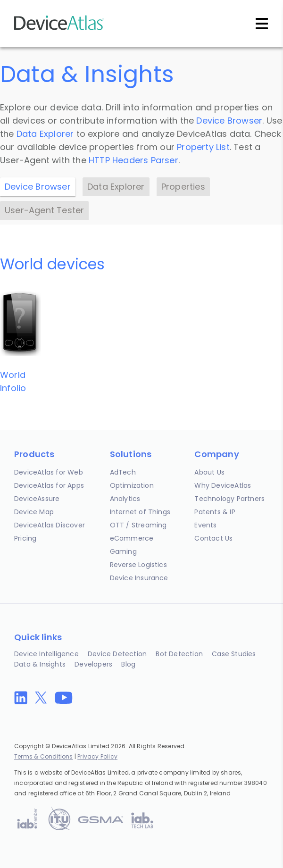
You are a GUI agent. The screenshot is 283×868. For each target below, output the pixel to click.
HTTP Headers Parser (133, 160)
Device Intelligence (46, 654)
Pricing (25, 538)
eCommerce (132, 538)
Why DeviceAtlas (223, 485)
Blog (128, 664)
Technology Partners (229, 499)
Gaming (123, 551)
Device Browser (229, 121)
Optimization (132, 485)
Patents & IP (215, 512)
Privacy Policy (97, 756)
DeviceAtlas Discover (50, 525)
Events (205, 525)
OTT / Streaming (138, 525)
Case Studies (234, 654)
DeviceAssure (37, 499)
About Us (209, 472)
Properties (183, 187)
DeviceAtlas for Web (49, 472)
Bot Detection (179, 654)
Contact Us (213, 538)
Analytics (125, 499)
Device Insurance (139, 578)
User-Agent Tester (44, 210)
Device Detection (117, 654)
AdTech (123, 472)
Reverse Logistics (138, 565)
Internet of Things (140, 512)
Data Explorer (45, 134)
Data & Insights (40, 664)
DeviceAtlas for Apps (49, 485)
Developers (93, 664)
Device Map (34, 512)
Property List (203, 147)
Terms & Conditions (44, 756)
